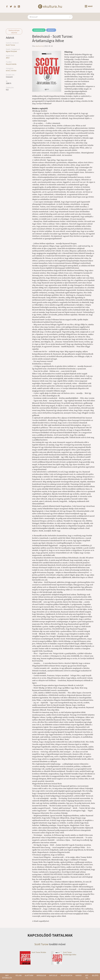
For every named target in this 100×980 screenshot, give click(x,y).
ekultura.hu (39, 46)
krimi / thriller (11, 70)
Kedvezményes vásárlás (14, 31)
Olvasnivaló (39, 30)
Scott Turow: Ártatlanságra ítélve (64, 954)
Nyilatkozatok (66, 975)
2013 (8, 58)
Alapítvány (29, 975)
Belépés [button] (95, 975)
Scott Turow (10, 45)
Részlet (51, 30)
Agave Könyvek (11, 51)
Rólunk (19, 975)
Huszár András (11, 64)
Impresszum (41, 975)
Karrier (78, 975)
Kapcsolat (53, 975)
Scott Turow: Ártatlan (33, 952)
